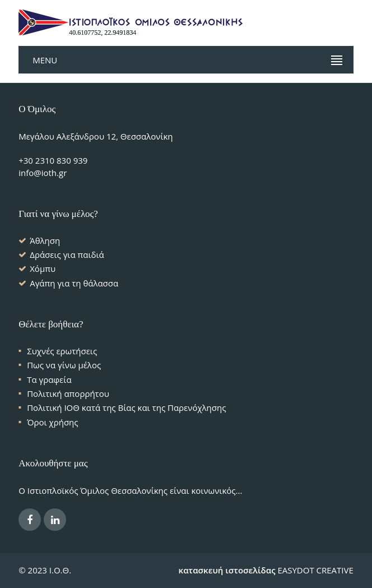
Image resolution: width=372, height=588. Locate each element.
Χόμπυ (43, 268)
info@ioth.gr (43, 173)
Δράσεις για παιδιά (67, 254)
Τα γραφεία (49, 379)
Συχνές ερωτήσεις (62, 351)
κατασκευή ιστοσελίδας (227, 570)
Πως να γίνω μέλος (64, 365)
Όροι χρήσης (52, 422)
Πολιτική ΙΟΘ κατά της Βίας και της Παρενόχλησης (126, 408)
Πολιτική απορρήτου (68, 393)
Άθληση (45, 240)
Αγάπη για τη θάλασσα (74, 283)
